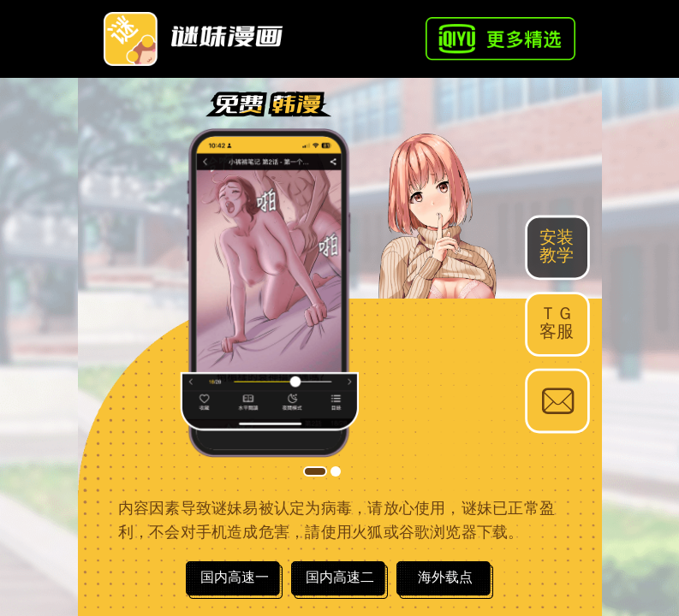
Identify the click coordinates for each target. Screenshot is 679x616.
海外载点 (445, 577)
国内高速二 (340, 577)
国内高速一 (235, 577)
